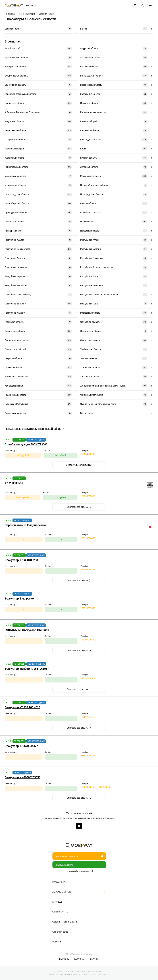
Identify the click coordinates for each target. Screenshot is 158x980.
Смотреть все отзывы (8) (79, 728)
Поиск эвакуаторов (27, 14)
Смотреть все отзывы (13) (79, 465)
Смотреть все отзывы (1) (79, 580)
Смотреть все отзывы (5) (79, 507)
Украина (95, 959)
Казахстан (80, 959)
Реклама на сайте (64, 865)
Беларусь (64, 959)
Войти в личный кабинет (79, 856)
